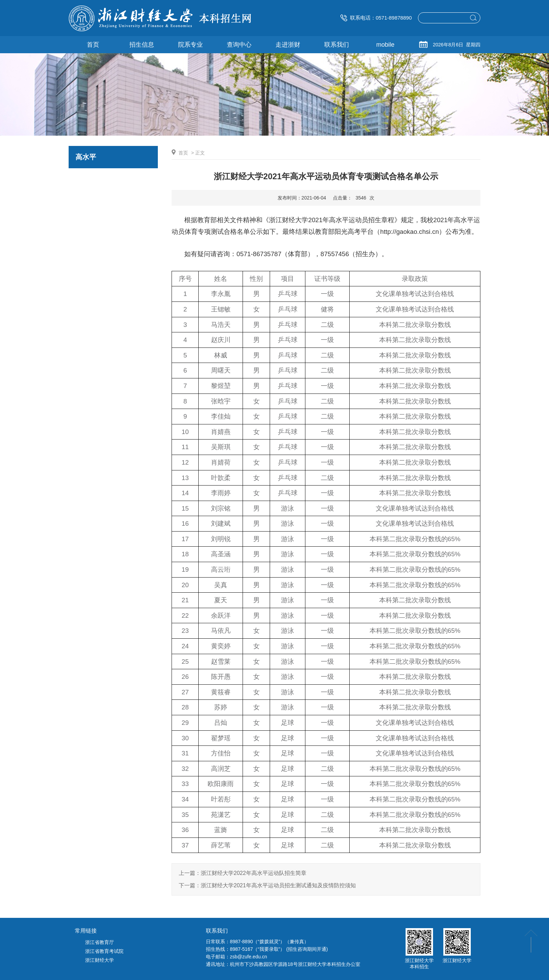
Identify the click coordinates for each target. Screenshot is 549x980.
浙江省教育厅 (100, 942)
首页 (183, 153)
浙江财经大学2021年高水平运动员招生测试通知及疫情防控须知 (278, 885)
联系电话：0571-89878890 (376, 18)
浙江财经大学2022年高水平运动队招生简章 (254, 873)
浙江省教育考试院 (104, 951)
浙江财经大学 (100, 960)
